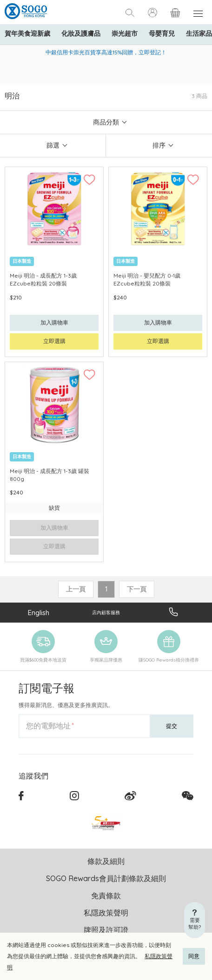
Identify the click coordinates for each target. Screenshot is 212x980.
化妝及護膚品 (81, 33)
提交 (172, 726)
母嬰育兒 (162, 33)
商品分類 (106, 122)
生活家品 (199, 33)
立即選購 (54, 341)
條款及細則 (106, 861)
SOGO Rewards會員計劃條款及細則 (106, 878)
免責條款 (106, 896)
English (39, 613)
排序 (159, 145)
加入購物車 (54, 322)
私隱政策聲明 (106, 913)
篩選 (53, 145)
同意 (194, 956)
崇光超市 (125, 33)
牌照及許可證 (106, 930)
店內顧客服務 (106, 613)
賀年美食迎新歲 (27, 33)
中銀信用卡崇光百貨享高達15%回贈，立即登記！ (106, 52)
